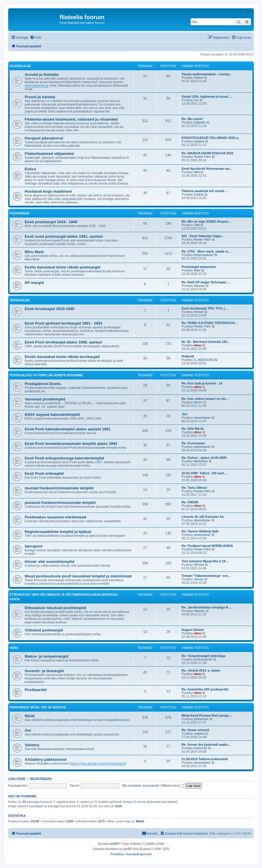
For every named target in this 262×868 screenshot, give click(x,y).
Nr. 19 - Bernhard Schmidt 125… (206, 342)
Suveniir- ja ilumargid (44, 671)
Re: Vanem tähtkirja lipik (200, 531)
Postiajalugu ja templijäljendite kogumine (46, 375)
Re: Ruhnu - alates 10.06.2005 (204, 458)
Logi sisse (17, 779)
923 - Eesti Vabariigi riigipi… (203, 236)
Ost (28, 730)
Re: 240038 (190, 502)
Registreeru (41, 779)
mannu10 (200, 748)
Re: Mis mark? (192, 119)
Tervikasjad (20, 300)
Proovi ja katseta (40, 97)
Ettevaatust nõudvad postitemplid (55, 608)
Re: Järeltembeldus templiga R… (207, 607)
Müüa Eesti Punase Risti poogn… (207, 715)
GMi (197, 225)
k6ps (197, 270)
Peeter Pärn (202, 157)
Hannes (199, 286)
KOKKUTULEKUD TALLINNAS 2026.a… (211, 138)
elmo (198, 345)
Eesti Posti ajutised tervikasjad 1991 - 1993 (64, 323)
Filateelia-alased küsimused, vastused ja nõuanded (71, 119)
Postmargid (19, 213)
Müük (30, 716)
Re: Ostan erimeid (195, 730)
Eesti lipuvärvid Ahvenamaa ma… (207, 169)
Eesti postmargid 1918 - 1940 (51, 222)
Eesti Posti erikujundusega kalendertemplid (64, 458)
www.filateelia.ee (37, 85)
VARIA (14, 648)
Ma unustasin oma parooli (141, 785)
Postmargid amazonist (199, 267)
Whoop (199, 565)
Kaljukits (200, 122)
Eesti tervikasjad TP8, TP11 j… (205, 308)
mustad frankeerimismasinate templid (59, 488)
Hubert (199, 78)
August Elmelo (193, 630)
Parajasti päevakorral (44, 138)
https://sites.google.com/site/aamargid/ (98, 763)
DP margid (34, 283)
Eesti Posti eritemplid (44, 474)
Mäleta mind (173, 785)
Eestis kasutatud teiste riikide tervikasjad (62, 357)
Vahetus (32, 745)
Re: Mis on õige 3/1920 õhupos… (207, 221)
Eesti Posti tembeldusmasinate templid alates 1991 (71, 444)
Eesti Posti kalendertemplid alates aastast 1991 (68, 429)
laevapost (34, 546)
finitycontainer (204, 255)
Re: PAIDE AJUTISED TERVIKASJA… (210, 323)
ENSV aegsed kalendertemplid (52, 415)
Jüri (184, 414)
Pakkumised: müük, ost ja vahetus (38, 707)
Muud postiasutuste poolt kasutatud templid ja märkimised (78, 576)
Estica (30, 169)
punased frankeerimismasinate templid (60, 503)
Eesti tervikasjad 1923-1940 (50, 309)
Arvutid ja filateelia (42, 75)
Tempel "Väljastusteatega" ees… (206, 576)
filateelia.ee (20, 66)
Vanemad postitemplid (45, 399)
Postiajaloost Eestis (43, 384)
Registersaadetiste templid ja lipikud (58, 532)
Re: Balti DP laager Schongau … (206, 282)
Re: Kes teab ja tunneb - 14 (202, 383)
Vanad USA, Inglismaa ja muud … (207, 96)
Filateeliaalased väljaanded (49, 154)
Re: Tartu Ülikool (194, 488)
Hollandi (188, 356)
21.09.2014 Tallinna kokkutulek (205, 759)
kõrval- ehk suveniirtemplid (50, 562)
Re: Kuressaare (193, 443)
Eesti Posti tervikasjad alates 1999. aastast (63, 342)
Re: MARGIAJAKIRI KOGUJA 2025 (208, 153)
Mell (197, 172)
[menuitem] (36, 37)
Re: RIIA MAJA (193, 429)
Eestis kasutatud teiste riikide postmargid (63, 267)
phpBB (114, 844)
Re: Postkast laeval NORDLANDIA (207, 546)
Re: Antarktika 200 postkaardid (205, 689)
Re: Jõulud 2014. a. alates (201, 670)
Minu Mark (34, 252)
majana (199, 141)
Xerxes (199, 312)
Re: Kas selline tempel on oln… (205, 399)
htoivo (198, 402)
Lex (196, 100)
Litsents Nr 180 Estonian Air (203, 517)
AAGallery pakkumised (46, 759)
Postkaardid (36, 690)
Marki (140, 821)
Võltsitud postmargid (44, 630)
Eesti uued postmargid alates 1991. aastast (64, 236)
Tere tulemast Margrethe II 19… (205, 561)
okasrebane (202, 418)
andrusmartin (203, 659)
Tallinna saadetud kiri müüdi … (205, 191)
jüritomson (201, 719)
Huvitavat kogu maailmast (48, 191)
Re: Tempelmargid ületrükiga (203, 656)
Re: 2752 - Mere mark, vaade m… (206, 251)
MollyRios (201, 461)
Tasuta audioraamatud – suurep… (207, 74)
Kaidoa (199, 194)
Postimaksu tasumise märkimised (55, 517)
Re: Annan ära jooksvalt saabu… (206, 744)
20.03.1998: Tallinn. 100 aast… (204, 473)
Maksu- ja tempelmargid (46, 656)
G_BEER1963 (204, 360)
